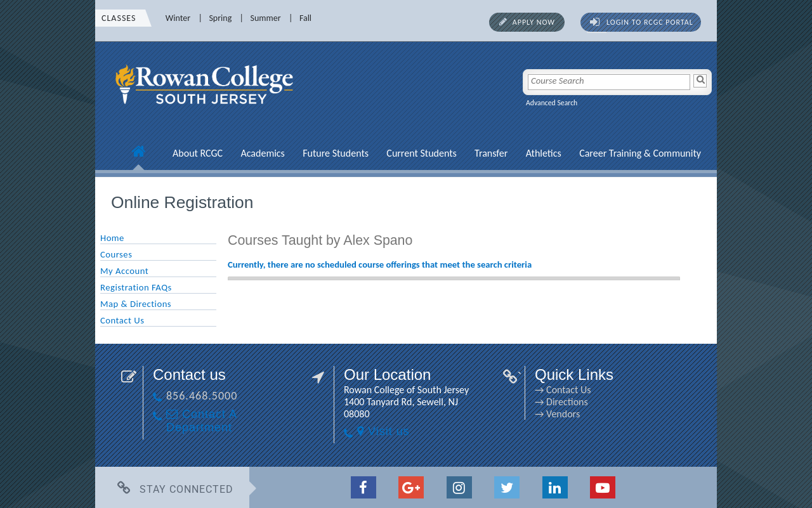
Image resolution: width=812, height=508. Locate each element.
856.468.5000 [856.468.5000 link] (202, 396)
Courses (116, 254)
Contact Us (122, 320)
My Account (124, 271)
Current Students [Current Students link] (421, 153)
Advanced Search (552, 103)
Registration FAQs (136, 287)
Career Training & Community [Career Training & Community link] (640, 153)
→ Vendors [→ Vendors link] (557, 414)
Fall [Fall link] (305, 18)
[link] (206, 111)
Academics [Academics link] (262, 153)
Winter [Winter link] (178, 18)
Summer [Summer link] (266, 18)
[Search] (700, 81)
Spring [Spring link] (220, 18)
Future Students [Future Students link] (336, 153)
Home (112, 238)
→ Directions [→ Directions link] (561, 402)
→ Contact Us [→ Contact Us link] (563, 390)
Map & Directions (136, 304)
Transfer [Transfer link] (491, 153)
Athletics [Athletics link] (544, 153)
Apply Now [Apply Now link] (534, 22)
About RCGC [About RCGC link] (198, 153)
